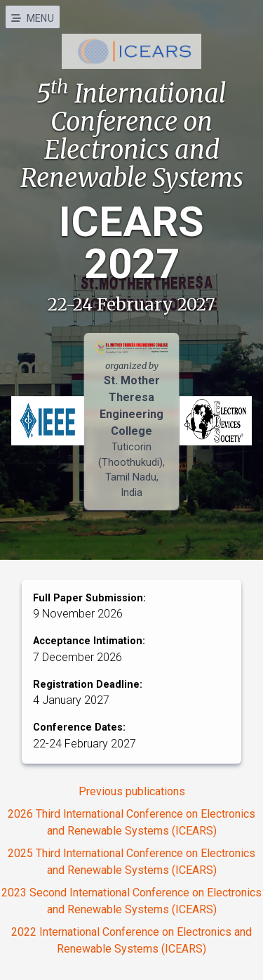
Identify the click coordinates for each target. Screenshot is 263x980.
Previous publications (132, 791)
